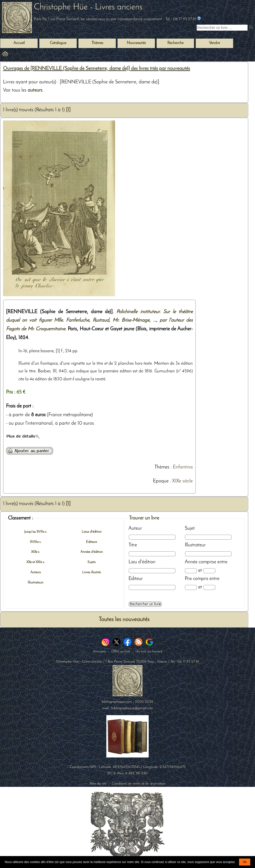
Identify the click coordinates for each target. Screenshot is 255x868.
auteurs (35, 90)
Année (191, 562)
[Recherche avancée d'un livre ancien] (145, 604)
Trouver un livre (144, 518)
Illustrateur (195, 545)
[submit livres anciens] (252, 28)
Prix (188, 579)
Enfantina (183, 467)
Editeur (136, 579)
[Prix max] (209, 587)
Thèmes (162, 467)
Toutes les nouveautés (124, 620)
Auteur (135, 528)
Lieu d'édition (142, 562)
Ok (245, 862)
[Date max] (209, 571)
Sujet (190, 528)
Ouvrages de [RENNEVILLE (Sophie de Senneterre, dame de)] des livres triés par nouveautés (96, 69)
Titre (133, 545)
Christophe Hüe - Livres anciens (88, 7)
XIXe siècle (182, 481)
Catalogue (58, 43)
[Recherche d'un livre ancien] (222, 28)
